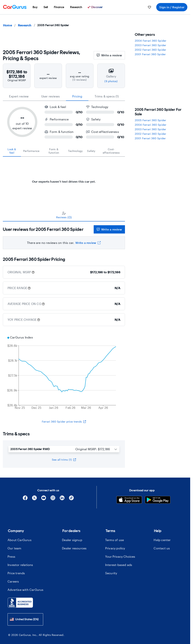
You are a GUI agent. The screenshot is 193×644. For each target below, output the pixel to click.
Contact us (162, 548)
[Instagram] (53, 499)
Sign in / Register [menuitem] (172, 7)
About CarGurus (20, 540)
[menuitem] (35, 7)
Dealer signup (72, 540)
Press (11, 556)
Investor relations (20, 565)
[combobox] (25, 619)
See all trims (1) (64, 460)
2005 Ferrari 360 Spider (150, 120)
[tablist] (64, 96)
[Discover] (96, 7)
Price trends (16, 573)
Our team (15, 548)
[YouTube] (44, 499)
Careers (13, 581)
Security (111, 573)
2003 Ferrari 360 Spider (150, 45)
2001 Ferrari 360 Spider (150, 54)
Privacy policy (115, 548)
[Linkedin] (62, 499)
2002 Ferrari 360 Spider (150, 50)
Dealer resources (74, 548)
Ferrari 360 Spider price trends (64, 422)
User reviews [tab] (51, 96)
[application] (64, 373)
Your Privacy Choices (120, 556)
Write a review (109, 55)
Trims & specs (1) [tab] (107, 96)
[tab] (12, 151)
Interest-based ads (119, 565)
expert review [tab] (19, 96)
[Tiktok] (71, 499)
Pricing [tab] (77, 96)
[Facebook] (25, 499)
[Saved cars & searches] (149, 7)
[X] (34, 499)
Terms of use (114, 540)
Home (7, 25)
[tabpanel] (64, 180)
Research (25, 25)
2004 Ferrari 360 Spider (151, 41)
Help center (162, 540)
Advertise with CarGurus (26, 590)
